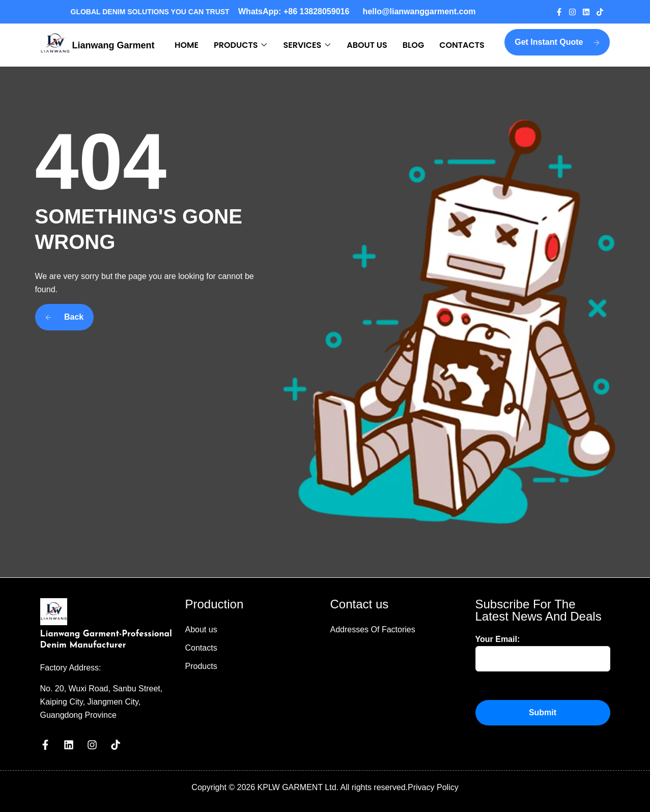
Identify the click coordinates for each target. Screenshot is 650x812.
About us (201, 629)
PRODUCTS (236, 45)
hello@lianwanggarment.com (419, 11)
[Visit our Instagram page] (575, 12)
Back (65, 317)
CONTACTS (462, 45)
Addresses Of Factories (373, 629)
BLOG (413, 45)
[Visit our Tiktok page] (603, 12)
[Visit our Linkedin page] (589, 12)
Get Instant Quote (557, 42)
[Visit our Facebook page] (562, 12)
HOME (187, 45)
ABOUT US (367, 45)
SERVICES (302, 45)
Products (201, 666)
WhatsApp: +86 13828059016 (296, 11)
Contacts (201, 648)
